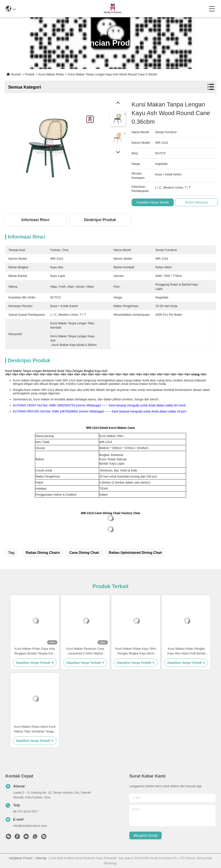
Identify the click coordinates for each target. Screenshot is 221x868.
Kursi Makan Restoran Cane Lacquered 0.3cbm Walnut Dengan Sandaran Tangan (85, 651)
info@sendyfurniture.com (30, 826)
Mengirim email (145, 836)
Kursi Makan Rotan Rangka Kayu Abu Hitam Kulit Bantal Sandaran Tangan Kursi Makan (186, 651)
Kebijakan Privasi (20, 858)
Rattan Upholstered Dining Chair (135, 553)
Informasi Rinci (35, 220)
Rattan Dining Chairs (43, 553)
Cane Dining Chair (84, 553)
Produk (30, 74)
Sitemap (41, 858)
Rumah (16, 74)
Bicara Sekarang (196, 202)
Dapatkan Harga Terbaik (153, 202)
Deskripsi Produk (100, 220)
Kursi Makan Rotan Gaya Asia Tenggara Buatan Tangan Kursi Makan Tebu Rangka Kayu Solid (35, 651)
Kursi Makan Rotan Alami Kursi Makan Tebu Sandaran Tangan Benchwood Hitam (35, 729)
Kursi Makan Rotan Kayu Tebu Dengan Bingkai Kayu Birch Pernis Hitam (136, 651)
